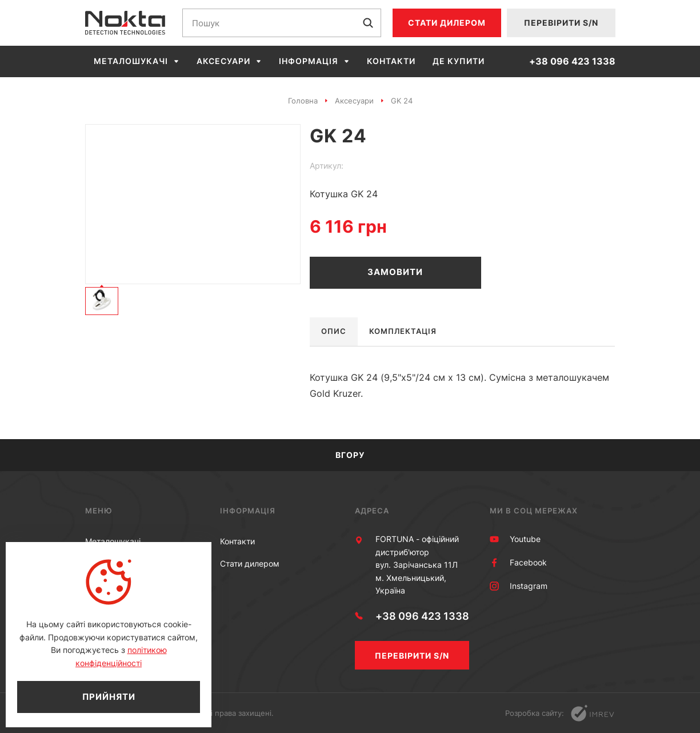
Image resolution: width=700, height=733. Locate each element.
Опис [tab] (334, 331)
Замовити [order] (395, 272)
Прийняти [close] (109, 697)
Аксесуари (223, 61)
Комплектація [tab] (403, 331)
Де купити (459, 61)
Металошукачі (131, 61)
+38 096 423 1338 (572, 61)
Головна (303, 101)
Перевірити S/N (561, 23)
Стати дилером (447, 23)
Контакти (391, 61)
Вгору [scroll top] (350, 455)
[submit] (368, 23)
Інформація (309, 61)
